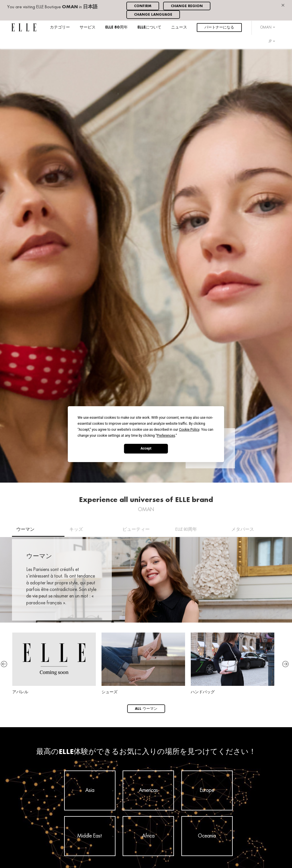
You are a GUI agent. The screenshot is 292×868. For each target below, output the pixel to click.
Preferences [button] (166, 435)
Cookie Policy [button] (189, 429)
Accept (146, 448)
